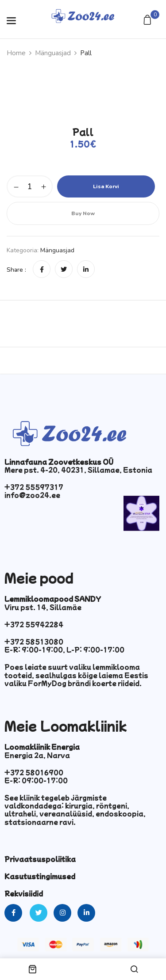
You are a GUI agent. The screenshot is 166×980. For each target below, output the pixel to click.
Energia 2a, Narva (37, 755)
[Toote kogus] (30, 186)
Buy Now (83, 213)
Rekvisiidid (24, 893)
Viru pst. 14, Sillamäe (43, 607)
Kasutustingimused (40, 876)
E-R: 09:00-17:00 (36, 780)
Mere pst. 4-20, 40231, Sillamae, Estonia (78, 470)
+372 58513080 (34, 642)
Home (16, 53)
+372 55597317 (34, 487)
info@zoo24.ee (32, 495)
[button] (149, 21)
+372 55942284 (34, 624)
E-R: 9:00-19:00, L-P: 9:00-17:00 (64, 650)
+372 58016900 (34, 772)
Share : (16, 270)
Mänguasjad (53, 53)
